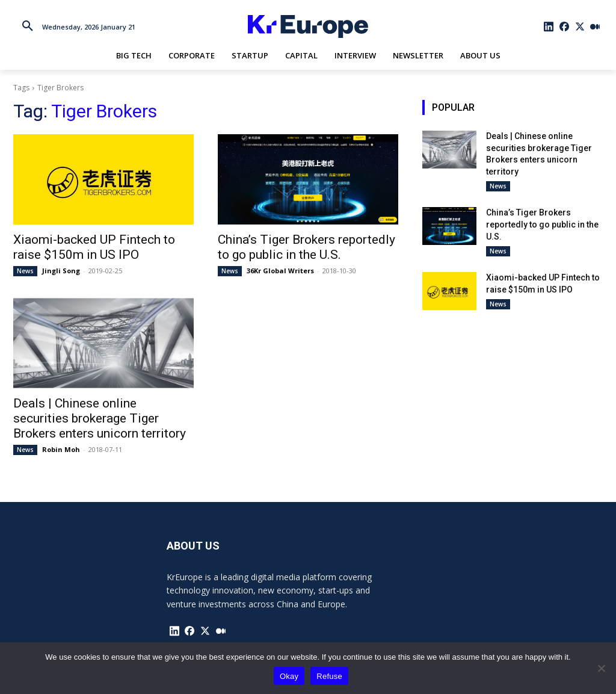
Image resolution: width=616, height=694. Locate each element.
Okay (289, 676)
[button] (28, 26)
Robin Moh (61, 449)
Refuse (329, 676)
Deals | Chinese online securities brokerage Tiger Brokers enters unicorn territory (100, 418)
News (25, 271)
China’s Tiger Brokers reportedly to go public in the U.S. (306, 247)
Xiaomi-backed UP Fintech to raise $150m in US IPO (94, 247)
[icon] (549, 26)
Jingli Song (61, 271)
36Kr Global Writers (280, 271)
